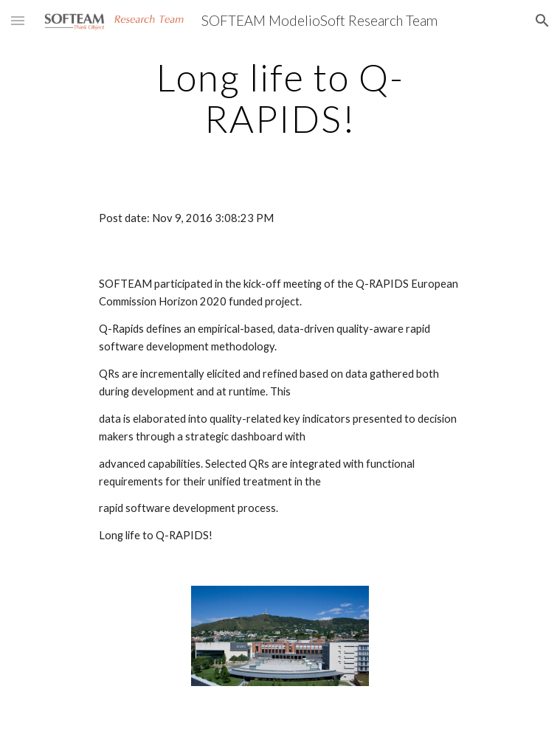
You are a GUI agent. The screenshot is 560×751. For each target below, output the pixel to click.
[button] (18, 20)
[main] (280, 98)
